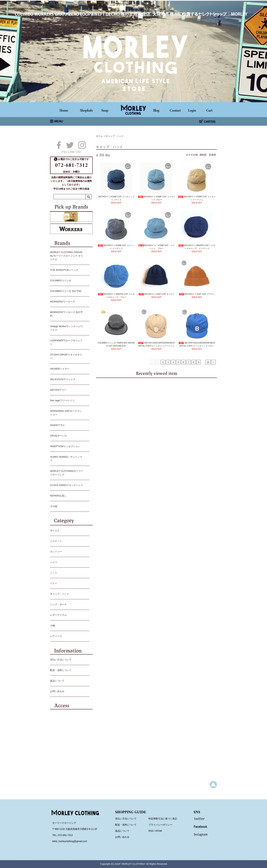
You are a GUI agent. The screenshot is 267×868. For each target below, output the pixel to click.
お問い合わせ (69, 692)
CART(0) (207, 122)
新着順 (213, 155)
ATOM (159, 831)
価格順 (203, 155)
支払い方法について (69, 660)
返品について (69, 681)
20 (208, 362)
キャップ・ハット (115, 136)
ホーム (99, 136)
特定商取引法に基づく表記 (163, 819)
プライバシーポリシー (160, 825)
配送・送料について (69, 671)
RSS (151, 831)
